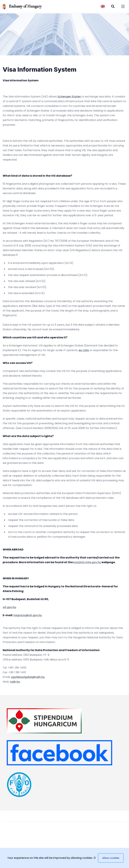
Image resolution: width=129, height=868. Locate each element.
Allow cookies (111, 858)
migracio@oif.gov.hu (28, 615)
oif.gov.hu (9, 607)
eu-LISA (84, 350)
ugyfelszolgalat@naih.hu (28, 677)
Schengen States (69, 97)
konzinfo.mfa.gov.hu (87, 562)
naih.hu (15, 682)
